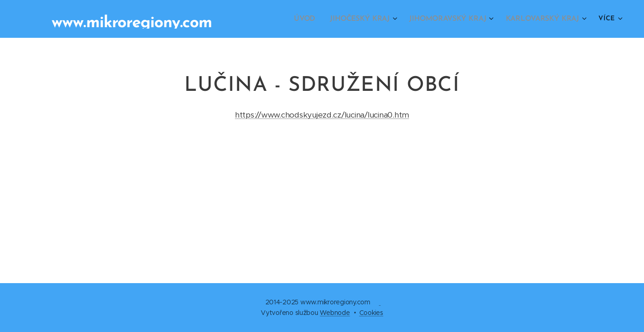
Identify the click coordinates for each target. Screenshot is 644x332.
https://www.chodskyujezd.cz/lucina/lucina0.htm (322, 115)
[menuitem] (313, 19)
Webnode (335, 313)
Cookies (371, 313)
